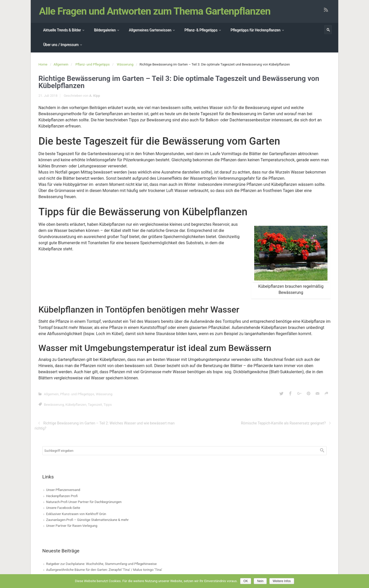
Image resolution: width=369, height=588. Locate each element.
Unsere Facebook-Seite (63, 508)
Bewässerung (54, 405)
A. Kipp (95, 96)
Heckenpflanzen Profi (62, 496)
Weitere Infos (282, 581)
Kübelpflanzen (76, 405)
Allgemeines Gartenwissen (150, 30)
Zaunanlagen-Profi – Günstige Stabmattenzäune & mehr (87, 520)
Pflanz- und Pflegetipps (93, 64)
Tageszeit (95, 405)
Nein (260, 581)
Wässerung (125, 64)
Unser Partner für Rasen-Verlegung (72, 526)
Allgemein (61, 64)
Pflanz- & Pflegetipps (201, 30)
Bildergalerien (105, 30)
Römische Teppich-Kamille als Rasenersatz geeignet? (283, 423)
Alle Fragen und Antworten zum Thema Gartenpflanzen (155, 11)
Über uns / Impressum (61, 45)
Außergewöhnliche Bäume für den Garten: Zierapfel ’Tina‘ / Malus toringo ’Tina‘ (104, 570)
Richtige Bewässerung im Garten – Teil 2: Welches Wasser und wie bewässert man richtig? (105, 426)
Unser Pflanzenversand (63, 490)
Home (43, 64)
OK (246, 581)
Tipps (108, 405)
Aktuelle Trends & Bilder (62, 30)
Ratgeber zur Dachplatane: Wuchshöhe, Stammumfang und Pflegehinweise (101, 564)
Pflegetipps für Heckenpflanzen (255, 30)
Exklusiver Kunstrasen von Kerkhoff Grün (76, 514)
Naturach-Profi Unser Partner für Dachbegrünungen (84, 502)
